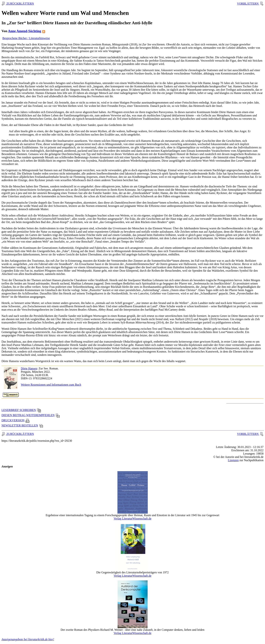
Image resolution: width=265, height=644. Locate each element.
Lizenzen (233, 460)
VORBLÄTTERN (248, 4)
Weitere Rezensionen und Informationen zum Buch (51, 385)
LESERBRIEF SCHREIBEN (21, 410)
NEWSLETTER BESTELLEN (22, 425)
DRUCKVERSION (16, 420)
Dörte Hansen (29, 368)
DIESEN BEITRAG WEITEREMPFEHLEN (31, 415)
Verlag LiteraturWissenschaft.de (132, 518)
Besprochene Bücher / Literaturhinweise (26, 38)
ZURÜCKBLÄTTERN (20, 4)
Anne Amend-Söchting (24, 31)
